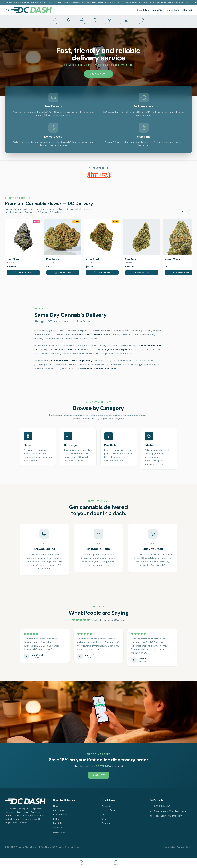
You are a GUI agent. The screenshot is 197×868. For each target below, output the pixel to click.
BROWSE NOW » (98, 74)
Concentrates (60, 815)
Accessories (59, 832)
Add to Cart (23, 273)
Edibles (57, 819)
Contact (188, 10)
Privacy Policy (169, 847)
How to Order (173, 10)
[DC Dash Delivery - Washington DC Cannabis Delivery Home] (31, 10)
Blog (104, 819)
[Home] (7, 10)
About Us (157, 10)
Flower (57, 806)
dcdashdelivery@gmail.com (166, 816)
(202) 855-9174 (160, 806)
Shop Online (143, 10)
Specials (57, 828)
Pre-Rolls (58, 823)
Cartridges (59, 810)
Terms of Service (185, 847)
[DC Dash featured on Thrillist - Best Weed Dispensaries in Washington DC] (98, 175)
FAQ (104, 815)
